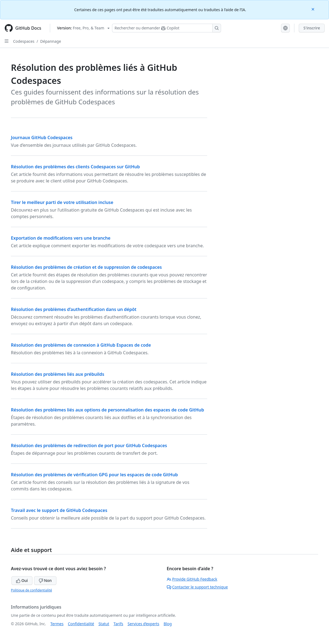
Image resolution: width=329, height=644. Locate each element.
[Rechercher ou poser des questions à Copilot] (167, 28)
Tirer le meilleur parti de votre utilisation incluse (62, 202)
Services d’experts (143, 624)
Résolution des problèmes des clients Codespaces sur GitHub (75, 167)
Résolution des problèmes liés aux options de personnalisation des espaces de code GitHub (108, 410)
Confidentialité (81, 624)
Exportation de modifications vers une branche (61, 238)
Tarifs (118, 624)
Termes (57, 624)
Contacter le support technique (197, 587)
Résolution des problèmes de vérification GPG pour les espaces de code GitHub (94, 475)
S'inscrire (312, 28)
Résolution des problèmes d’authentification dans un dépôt (74, 309)
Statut (104, 624)
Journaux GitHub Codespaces (42, 138)
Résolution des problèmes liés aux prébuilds (58, 374)
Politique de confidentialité (31, 590)
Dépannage (51, 41)
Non (45, 580)
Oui (22, 580)
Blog (168, 624)
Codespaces (24, 41)
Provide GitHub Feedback (192, 579)
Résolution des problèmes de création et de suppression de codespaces (86, 267)
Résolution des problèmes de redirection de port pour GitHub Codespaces (89, 445)
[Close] (313, 9)
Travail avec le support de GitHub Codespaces (59, 510)
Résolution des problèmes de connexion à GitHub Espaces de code (81, 345)
